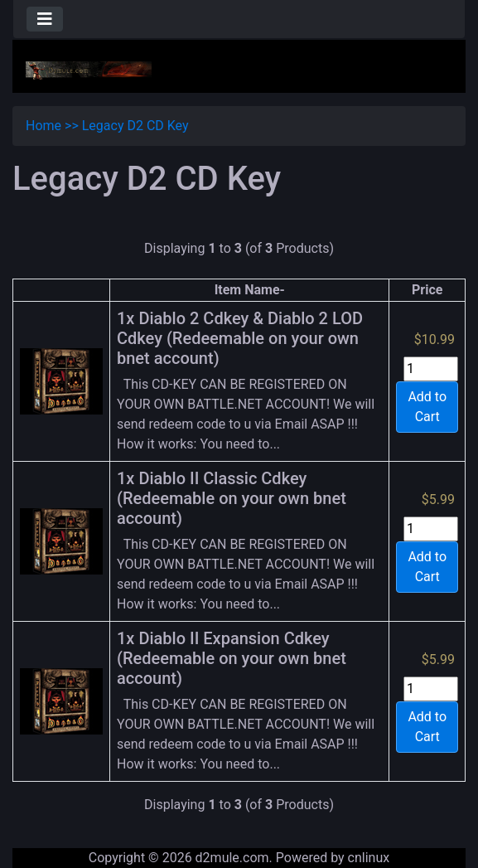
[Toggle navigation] (45, 19)
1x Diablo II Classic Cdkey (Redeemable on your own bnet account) (232, 498)
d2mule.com (232, 858)
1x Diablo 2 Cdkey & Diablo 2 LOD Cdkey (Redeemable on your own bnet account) (240, 338)
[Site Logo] (89, 69)
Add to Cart (427, 407)
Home (43, 126)
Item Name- (250, 290)
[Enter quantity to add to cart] (431, 369)
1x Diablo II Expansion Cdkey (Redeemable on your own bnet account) (232, 658)
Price (427, 290)
